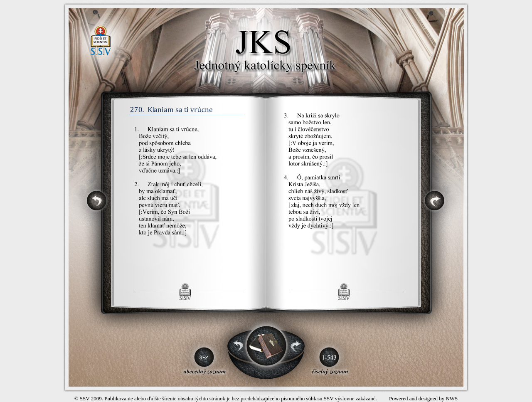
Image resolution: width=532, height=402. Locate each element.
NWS (452, 398)
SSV (85, 398)
